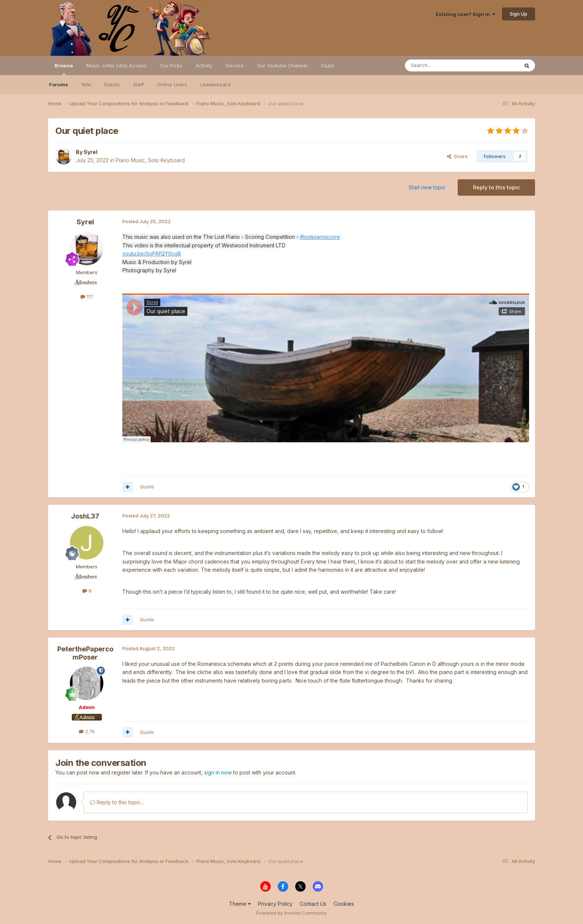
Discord (235, 65)
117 (87, 296)
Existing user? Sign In (466, 14)
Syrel (91, 152)
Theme (240, 904)
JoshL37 (85, 516)
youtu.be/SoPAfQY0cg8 (152, 254)
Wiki (86, 84)
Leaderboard (215, 84)
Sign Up (518, 14)
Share (457, 156)
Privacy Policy (275, 904)
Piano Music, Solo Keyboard (150, 160)
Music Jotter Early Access (116, 65)
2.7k (87, 731)
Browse (64, 69)
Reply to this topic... (117, 802)
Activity (204, 65)
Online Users (172, 84)
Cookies (344, 904)
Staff (138, 84)
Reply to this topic (496, 187)
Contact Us (313, 904)
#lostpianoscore (320, 237)
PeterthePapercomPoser (85, 653)
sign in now (218, 772)
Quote (147, 487)
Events (112, 84)
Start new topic (427, 187)
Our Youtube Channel (282, 65)
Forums (59, 84)
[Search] (443, 65)
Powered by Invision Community (291, 913)
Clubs (328, 65)
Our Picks (171, 65)
